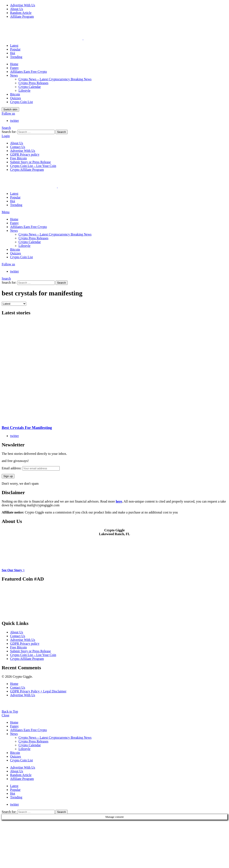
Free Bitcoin (18, 158)
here (119, 501)
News (14, 75)
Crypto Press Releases (33, 83)
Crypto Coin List (21, 102)
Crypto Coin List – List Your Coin (33, 166)
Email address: (31, 468)
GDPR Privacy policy (25, 154)
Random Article (21, 13)
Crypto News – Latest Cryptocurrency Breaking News (55, 79)
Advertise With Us (23, 5)
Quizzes (16, 98)
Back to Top (10, 711)
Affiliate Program (22, 17)
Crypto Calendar (30, 87)
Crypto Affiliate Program (27, 170)
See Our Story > (13, 570)
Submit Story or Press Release (30, 162)
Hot (13, 53)
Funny (14, 68)
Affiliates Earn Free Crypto (28, 72)
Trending (16, 57)
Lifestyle (24, 91)
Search (62, 132)
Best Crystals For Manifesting (27, 428)
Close (5, 715)
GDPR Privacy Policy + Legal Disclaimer (38, 691)
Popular (15, 49)
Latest (14, 46)
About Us (17, 9)
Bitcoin (15, 94)
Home (14, 64)
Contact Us (18, 147)
